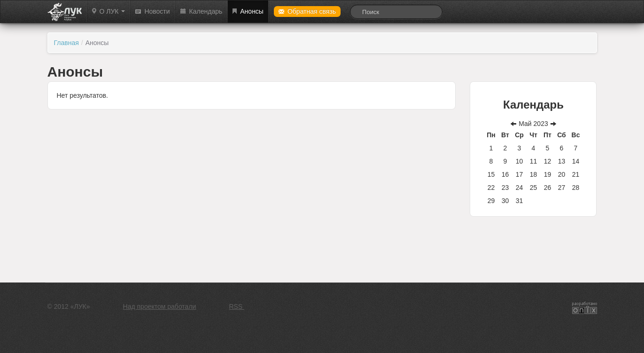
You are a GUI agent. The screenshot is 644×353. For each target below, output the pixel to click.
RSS (237, 306)
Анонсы (248, 11)
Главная (66, 43)
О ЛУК (109, 11)
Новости (152, 11)
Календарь (202, 11)
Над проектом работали (160, 306)
